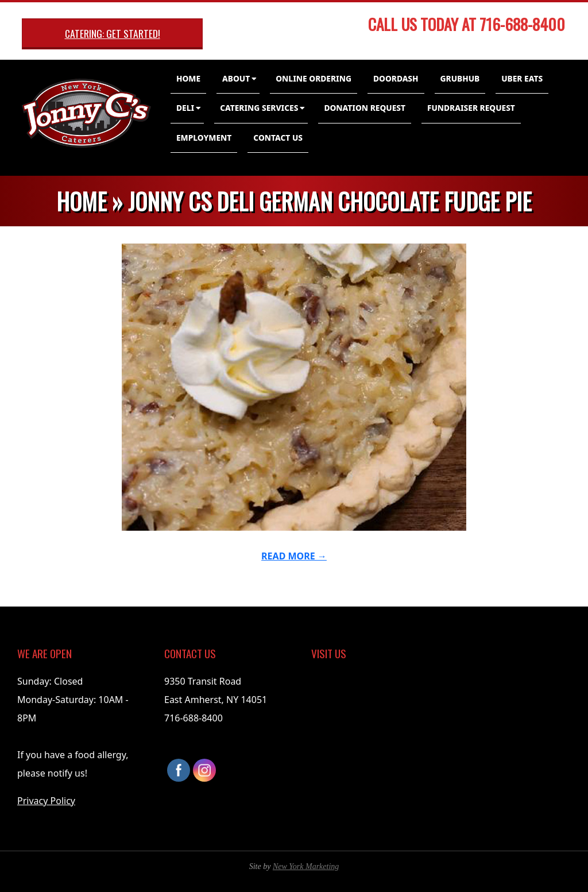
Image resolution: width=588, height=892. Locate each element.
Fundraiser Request (471, 108)
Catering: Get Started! (113, 33)
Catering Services (259, 108)
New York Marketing (306, 866)
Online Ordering (314, 78)
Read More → (294, 556)
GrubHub (460, 78)
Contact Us (278, 138)
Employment (204, 138)
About (236, 78)
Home (188, 78)
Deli (185, 108)
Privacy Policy (46, 801)
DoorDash (396, 78)
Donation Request (365, 108)
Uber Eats (522, 78)
